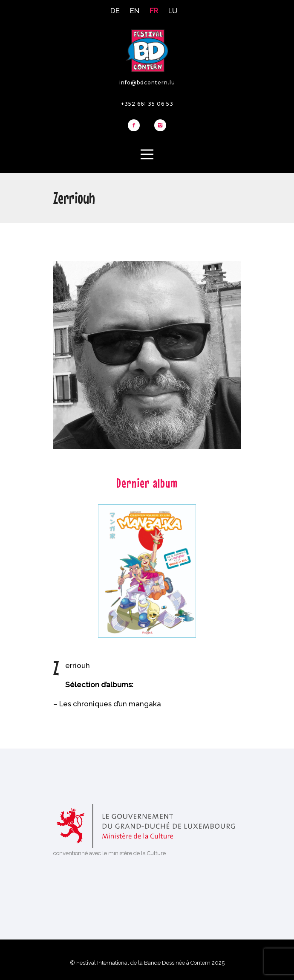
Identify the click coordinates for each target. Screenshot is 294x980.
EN (135, 11)
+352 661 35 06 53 (147, 104)
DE (115, 11)
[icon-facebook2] (136, 126)
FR (154, 11)
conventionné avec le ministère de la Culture (110, 853)
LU (173, 11)
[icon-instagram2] (160, 126)
